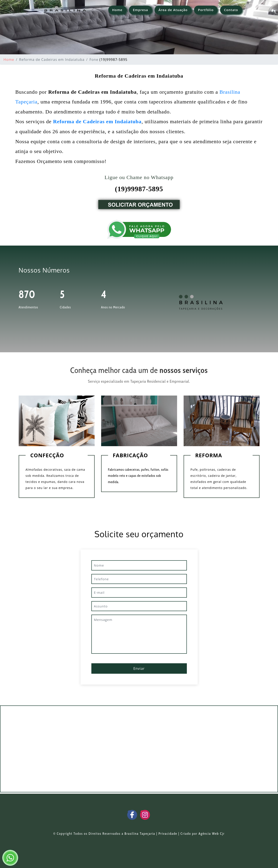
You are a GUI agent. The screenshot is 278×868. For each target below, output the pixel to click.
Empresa (140, 10)
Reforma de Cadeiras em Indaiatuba (97, 121)
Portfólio (206, 10)
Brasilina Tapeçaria (140, 834)
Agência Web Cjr (212, 834)
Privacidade (168, 834)
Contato (231, 10)
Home (117, 10)
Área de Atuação (173, 10)
